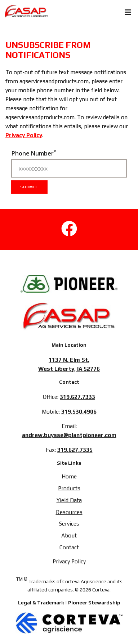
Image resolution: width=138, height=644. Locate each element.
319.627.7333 (77, 397)
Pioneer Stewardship (94, 603)
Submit (29, 187)
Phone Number (34, 153)
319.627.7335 (75, 450)
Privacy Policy (24, 135)
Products (69, 488)
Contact (69, 547)
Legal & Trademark (41, 603)
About (69, 535)
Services (69, 523)
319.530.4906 (79, 411)
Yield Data (69, 500)
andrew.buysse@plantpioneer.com (69, 435)
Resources (69, 512)
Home (69, 476)
